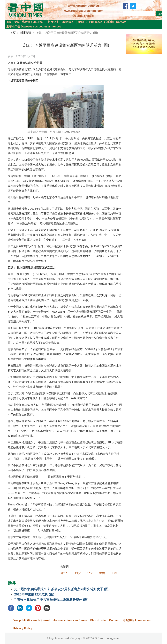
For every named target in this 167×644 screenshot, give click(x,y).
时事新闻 (26, 33)
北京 (90, 573)
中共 (102, 573)
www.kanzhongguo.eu (83, 6)
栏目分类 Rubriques (62, 22)
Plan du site (98, 620)
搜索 (161, 14)
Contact (114, 620)
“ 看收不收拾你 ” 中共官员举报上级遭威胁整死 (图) (51, 600)
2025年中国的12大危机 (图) (34, 594)
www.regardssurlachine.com (83, 11)
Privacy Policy (23, 628)
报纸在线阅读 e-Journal (30, 22)
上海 (114, 573)
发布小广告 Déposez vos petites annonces (34, 27)
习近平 (65, 573)
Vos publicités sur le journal (32, 620)
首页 (9, 22)
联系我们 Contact (115, 22)
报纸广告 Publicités (90, 22)
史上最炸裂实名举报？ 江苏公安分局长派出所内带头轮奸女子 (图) (62, 589)
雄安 (78, 573)
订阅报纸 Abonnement (137, 620)
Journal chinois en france (70, 620)
